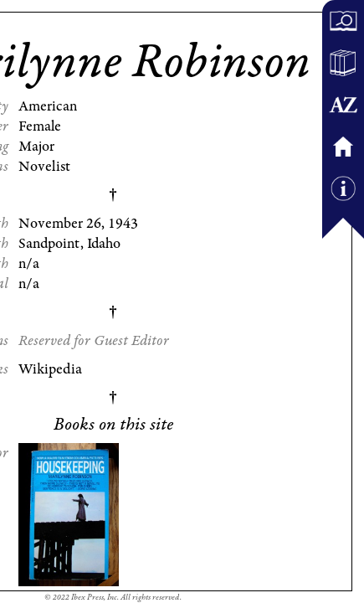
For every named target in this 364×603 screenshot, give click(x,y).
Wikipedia (50, 369)
